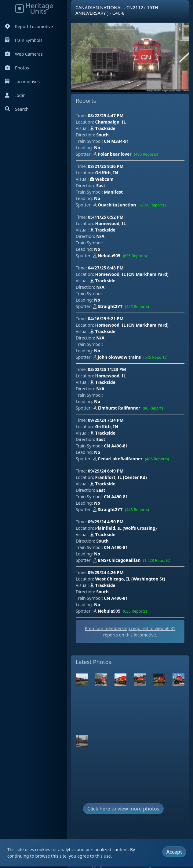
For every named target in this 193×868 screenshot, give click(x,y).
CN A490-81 (116, 446)
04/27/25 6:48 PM (106, 268)
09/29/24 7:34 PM (106, 420)
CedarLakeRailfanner (132, 459)
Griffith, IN (107, 173)
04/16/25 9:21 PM (106, 319)
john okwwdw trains (131, 358)
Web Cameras (24, 54)
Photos (17, 68)
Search (17, 109)
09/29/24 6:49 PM (106, 471)
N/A (100, 236)
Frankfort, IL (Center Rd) (121, 477)
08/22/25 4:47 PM (106, 115)
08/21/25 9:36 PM (106, 166)
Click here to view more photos (123, 809)
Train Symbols (24, 40)
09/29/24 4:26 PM (106, 572)
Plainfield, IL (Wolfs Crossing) (126, 528)
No (97, 148)
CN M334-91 (116, 141)
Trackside (103, 128)
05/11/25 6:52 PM (106, 217)
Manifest (113, 192)
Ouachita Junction (131, 205)
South (102, 135)
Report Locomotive (29, 26)
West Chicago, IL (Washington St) (130, 579)
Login (15, 95)
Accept (174, 852)
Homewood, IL (111, 223)
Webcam (102, 179)
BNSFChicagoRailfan (133, 561)
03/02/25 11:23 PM (107, 369)
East (101, 185)
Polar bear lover (127, 154)
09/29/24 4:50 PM (106, 522)
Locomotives (22, 82)
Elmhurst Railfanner (130, 408)
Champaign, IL (111, 122)
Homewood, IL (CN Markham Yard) (132, 274)
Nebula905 (121, 256)
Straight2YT (122, 307)
